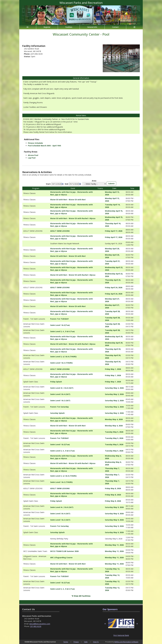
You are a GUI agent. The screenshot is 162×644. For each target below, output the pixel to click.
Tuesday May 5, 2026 (114, 432)
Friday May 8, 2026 (113, 488)
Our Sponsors (110, 609)
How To (96, 642)
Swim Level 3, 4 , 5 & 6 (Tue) (62, 331)
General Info (92, 27)
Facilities (69, 27)
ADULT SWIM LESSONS (60, 231)
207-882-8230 (36, 626)
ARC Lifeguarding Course (61, 557)
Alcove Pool (33, 155)
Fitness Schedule (35, 143)
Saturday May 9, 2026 (114, 507)
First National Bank (121, 635)
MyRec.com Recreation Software (126, 642)
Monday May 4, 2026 (114, 419)
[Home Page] (28, 27)
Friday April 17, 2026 (114, 231)
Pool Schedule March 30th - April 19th (44, 146)
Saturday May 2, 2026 (114, 388)
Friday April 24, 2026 (114, 287)
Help (86, 642)
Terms (66, 642)
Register (47, 27)
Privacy (76, 642)
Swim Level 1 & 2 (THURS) (61, 363)
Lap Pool (32, 158)
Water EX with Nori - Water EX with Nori (68, 200)
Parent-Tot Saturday (60, 407)
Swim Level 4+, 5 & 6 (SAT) (62, 388)
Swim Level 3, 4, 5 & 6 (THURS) (63, 357)
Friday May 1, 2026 (113, 369)
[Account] (134, 27)
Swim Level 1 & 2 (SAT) (60, 400)
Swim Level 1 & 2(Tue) (60, 325)
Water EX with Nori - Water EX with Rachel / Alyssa (73, 218)
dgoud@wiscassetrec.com (40, 624)
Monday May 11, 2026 (114, 545)
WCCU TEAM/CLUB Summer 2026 (64, 551)
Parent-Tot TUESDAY (59, 319)
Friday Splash (56, 382)
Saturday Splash (57, 413)
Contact (115, 27)
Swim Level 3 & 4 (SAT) (60, 394)
